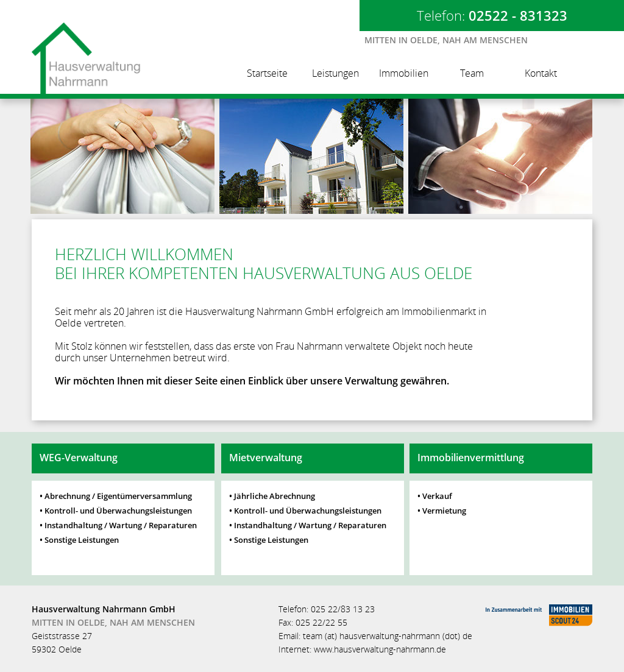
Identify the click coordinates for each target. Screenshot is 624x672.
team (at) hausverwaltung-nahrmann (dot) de (388, 636)
